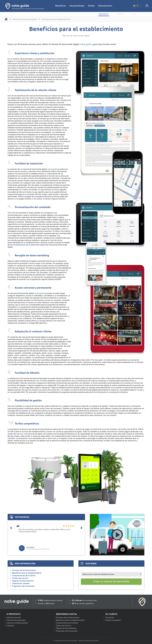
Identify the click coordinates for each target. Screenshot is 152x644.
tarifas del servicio (15, 434)
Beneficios (61, 6)
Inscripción (110, 618)
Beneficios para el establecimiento (27, 573)
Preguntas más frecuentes (23, 586)
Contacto (10, 626)
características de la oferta (24, 245)
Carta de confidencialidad (17, 623)
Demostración (105, 6)
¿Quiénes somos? (14, 618)
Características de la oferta (24, 576)
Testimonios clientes (21, 583)
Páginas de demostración (23, 581)
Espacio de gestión (113, 620)
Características (77, 6)
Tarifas (91, 6)
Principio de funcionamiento (24, 570)
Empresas (120, 14)
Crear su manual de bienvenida (111, 581)
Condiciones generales (16, 620)
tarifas (124, 429)
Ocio (134, 14)
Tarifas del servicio (20, 578)
